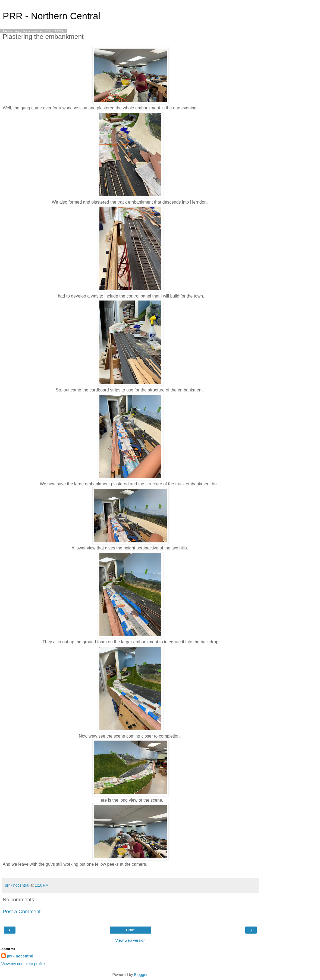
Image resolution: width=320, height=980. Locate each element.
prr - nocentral (20, 956)
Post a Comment (22, 911)
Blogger (141, 975)
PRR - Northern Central (51, 16)
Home (130, 930)
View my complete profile (23, 964)
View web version (130, 940)
